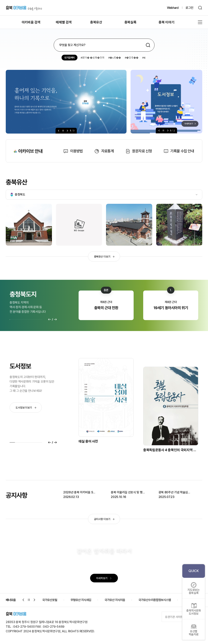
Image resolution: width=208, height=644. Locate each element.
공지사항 (16, 495)
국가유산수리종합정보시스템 (161, 600)
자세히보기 (104, 578)
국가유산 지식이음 (121, 600)
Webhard (173, 8)
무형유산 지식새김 (87, 600)
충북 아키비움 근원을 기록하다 (24, 8)
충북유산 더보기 (104, 257)
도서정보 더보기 (26, 408)
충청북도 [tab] (18, 195)
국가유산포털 (56, 600)
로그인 (189, 8)
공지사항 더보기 (104, 519)
